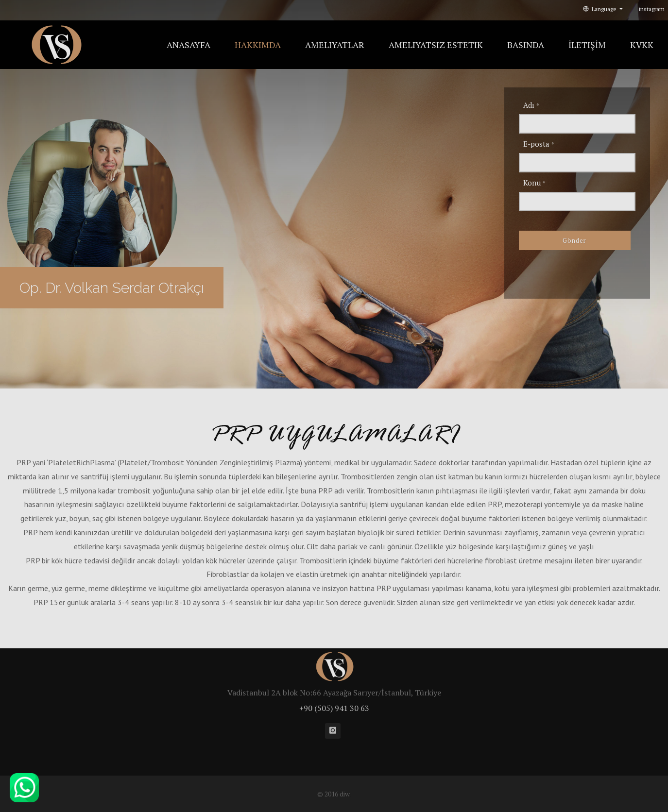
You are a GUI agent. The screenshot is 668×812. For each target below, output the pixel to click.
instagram (652, 9)
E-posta (539, 144)
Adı (531, 105)
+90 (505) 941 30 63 (334, 708)
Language (603, 9)
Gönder (574, 240)
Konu (534, 183)
